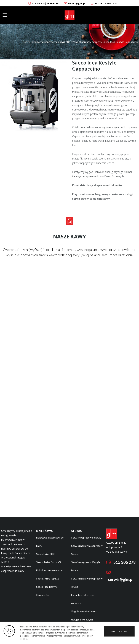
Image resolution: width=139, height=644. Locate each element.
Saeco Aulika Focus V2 (49, 562)
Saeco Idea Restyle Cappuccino (47, 591)
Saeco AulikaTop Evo (48, 579)
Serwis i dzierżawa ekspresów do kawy (44, 42)
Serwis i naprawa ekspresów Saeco (87, 550)
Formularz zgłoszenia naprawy (83, 599)
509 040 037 (53, 3)
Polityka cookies (80, 628)
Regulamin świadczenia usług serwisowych (84, 615)
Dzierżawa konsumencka (50, 570)
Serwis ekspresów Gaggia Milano (86, 566)
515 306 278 (38, 3)
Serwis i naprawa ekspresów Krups (87, 583)
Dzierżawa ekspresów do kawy (84, 42)
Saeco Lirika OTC (46, 554)
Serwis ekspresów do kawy (86, 538)
